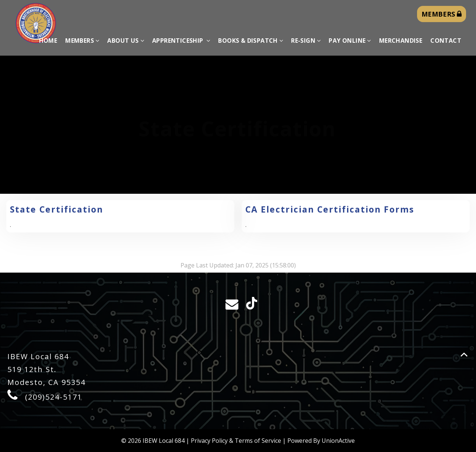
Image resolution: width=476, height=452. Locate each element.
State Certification (57, 209)
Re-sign (306, 41)
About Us (126, 41)
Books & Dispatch (251, 41)
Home (48, 41)
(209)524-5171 (54, 397)
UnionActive (338, 441)
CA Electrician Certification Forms (330, 209)
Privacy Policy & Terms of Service (236, 441)
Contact (446, 41)
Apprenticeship (181, 41)
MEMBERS (442, 14)
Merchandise (401, 41)
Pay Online (350, 41)
